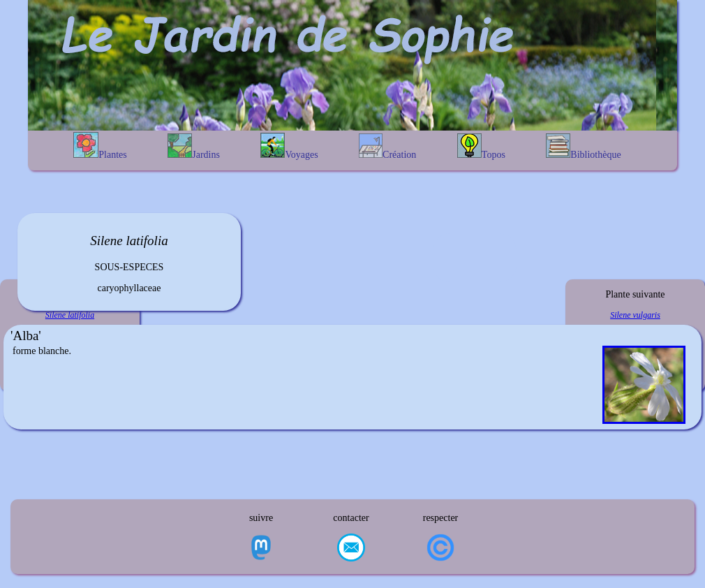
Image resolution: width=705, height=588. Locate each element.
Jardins (194, 147)
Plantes (100, 146)
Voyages (289, 146)
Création (387, 147)
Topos (481, 147)
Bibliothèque (583, 147)
